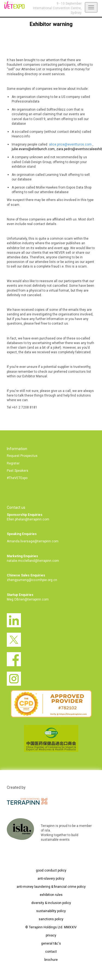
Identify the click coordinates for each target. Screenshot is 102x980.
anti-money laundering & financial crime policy (51, 887)
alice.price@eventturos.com (71, 144)
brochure (51, 960)
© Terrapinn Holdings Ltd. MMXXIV (51, 927)
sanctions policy (51, 919)
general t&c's (51, 943)
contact (51, 952)
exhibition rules (51, 895)
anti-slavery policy (51, 879)
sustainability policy (51, 911)
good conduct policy (51, 870)
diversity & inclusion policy (51, 903)
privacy (51, 935)
